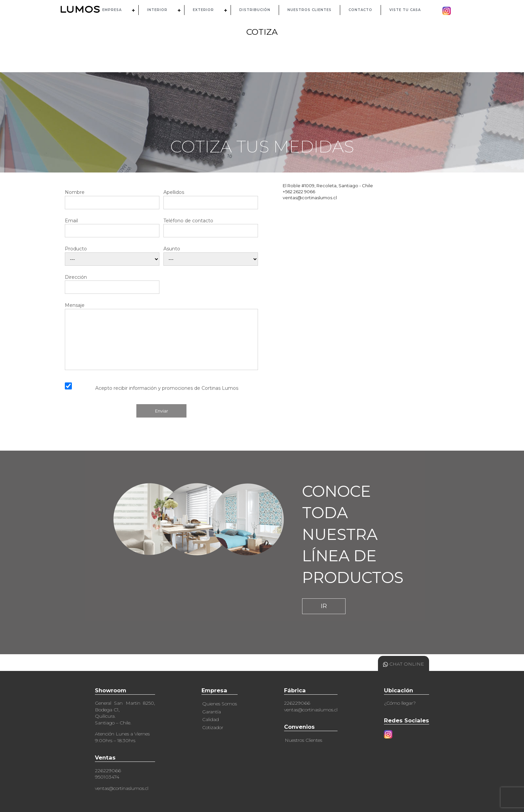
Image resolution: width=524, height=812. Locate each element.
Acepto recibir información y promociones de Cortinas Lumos (167, 388)
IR (324, 606)
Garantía (212, 712)
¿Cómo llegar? (400, 703)
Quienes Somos (220, 704)
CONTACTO (360, 10)
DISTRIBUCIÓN (255, 10)
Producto (112, 254)
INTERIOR (157, 10)
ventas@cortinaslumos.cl (122, 788)
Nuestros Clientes (303, 740)
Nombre (112, 197)
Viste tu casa (405, 10)
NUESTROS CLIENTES (309, 10)
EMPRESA (112, 10)
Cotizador (213, 727)
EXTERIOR (203, 10)
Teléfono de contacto (211, 226)
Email (112, 226)
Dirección (112, 282)
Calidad (211, 719)
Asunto (211, 254)
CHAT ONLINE (404, 664)
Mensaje (161, 336)
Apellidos (211, 197)
